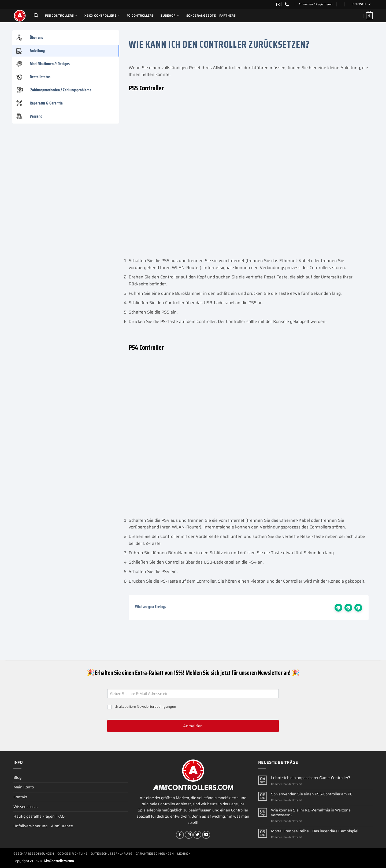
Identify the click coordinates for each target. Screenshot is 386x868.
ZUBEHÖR (170, 15)
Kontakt (20, 797)
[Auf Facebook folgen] (180, 835)
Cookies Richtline (72, 854)
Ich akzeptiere (142, 707)
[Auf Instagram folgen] (189, 835)
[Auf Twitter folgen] (197, 835)
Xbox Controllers (102, 15)
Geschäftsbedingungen (34, 854)
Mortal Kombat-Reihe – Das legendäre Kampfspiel (315, 831)
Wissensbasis (25, 807)
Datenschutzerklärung (112, 854)
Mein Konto (24, 787)
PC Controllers (140, 16)
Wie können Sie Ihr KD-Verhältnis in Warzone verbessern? (311, 813)
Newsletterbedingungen (156, 707)
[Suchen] (36, 15)
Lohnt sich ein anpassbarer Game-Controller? (311, 778)
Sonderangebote (201, 16)
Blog (17, 777)
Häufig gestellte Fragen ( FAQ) (39, 816)
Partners (228, 16)
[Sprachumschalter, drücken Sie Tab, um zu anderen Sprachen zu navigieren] (360, 4)
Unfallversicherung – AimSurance (43, 826)
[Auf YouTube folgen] (206, 835)
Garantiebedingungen (155, 854)
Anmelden (193, 726)
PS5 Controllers (61, 15)
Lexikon (184, 854)
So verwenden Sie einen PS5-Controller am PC (312, 794)
